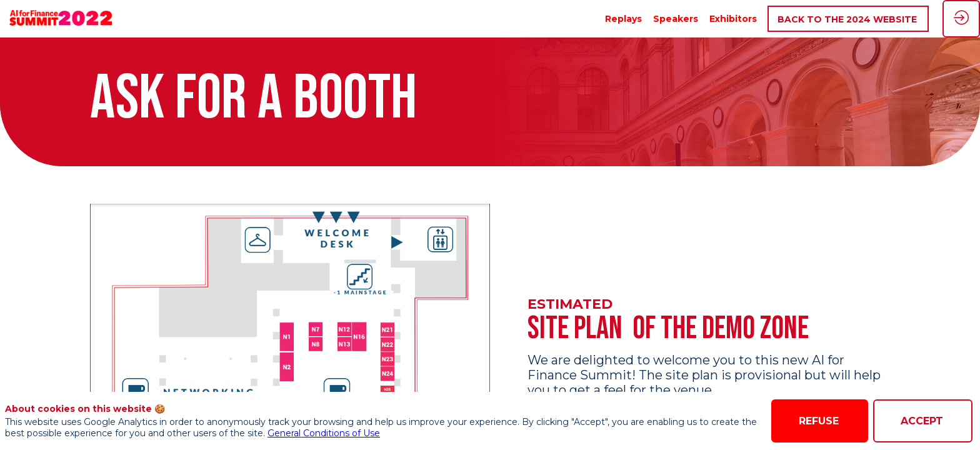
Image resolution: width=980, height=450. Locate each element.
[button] (848, 19)
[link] (623, 19)
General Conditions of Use (324, 433)
